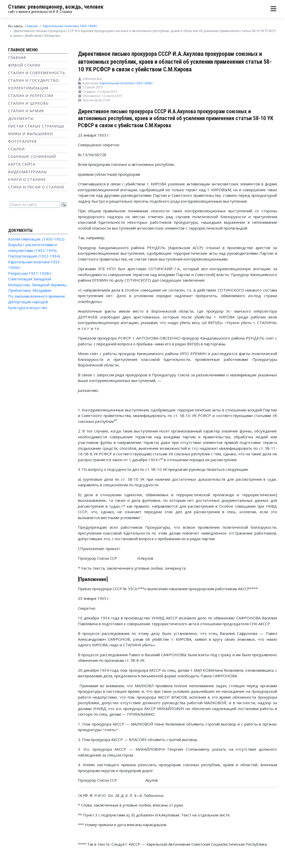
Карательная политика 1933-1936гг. (127, 83)
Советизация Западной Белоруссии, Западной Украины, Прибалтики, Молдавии (38, 285)
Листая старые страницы (36, 126)
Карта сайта (22, 164)
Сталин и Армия (26, 111)
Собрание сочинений (32, 157)
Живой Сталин (24, 65)
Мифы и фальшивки (30, 134)
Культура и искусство (28, 308)
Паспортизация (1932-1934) (34, 256)
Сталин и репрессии (31, 96)
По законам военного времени (36, 296)
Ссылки (16, 149)
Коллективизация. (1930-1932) (36, 239)
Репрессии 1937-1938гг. (30, 273)
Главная (17, 58)
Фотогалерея (22, 141)
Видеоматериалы (28, 172)
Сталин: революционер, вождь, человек (56, 7)
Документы (21, 118)
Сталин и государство (33, 80)
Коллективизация (28, 88)
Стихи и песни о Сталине (36, 187)
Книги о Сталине (27, 179)
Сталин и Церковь (28, 103)
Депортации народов (28, 302)
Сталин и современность (37, 73)
